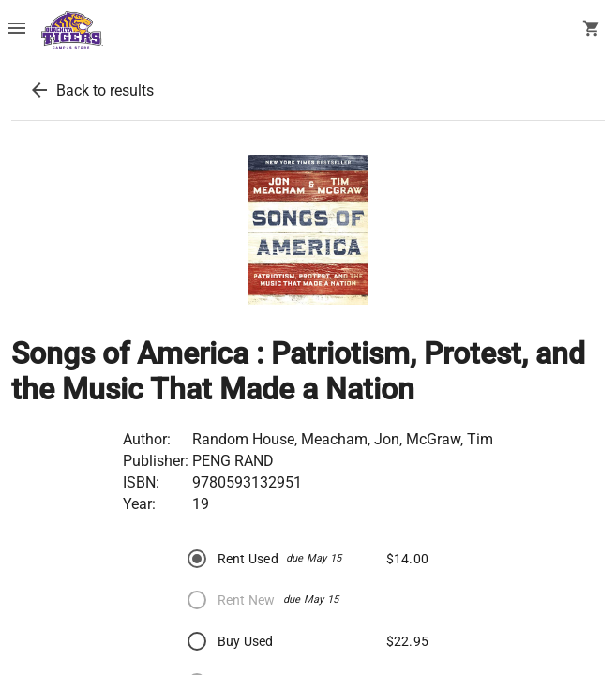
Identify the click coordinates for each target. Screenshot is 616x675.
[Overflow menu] (17, 30)
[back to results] (39, 90)
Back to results (105, 90)
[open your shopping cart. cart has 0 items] (592, 30)
